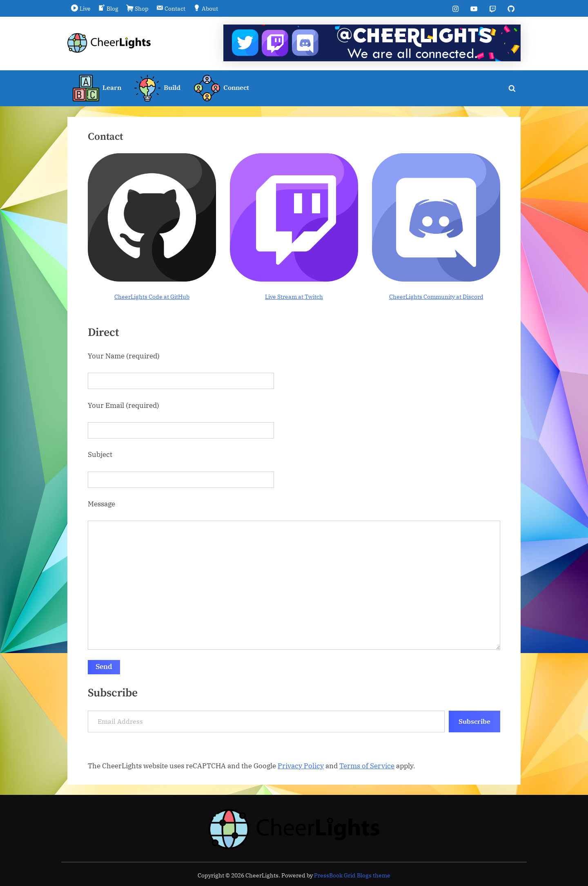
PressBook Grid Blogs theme (352, 875)
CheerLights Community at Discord (436, 296)
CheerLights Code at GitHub (152, 296)
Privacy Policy (301, 766)
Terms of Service (367, 766)
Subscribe (474, 721)
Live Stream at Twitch (294, 296)
